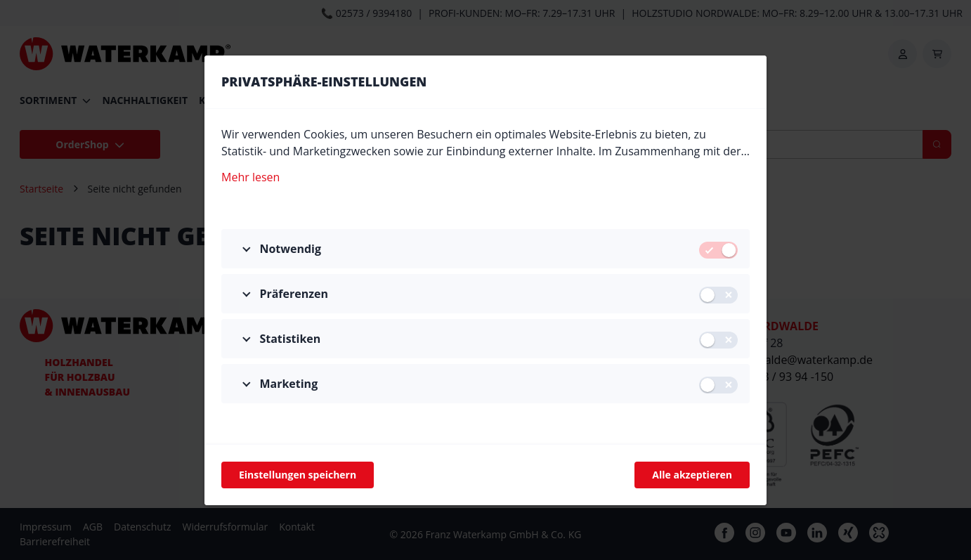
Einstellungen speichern (298, 475)
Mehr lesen (250, 176)
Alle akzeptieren (692, 475)
